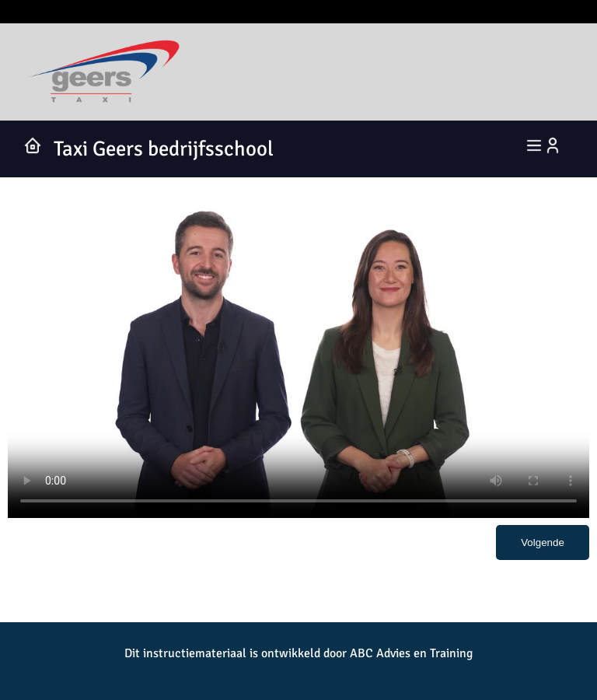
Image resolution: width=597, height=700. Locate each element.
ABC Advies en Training (411, 653)
